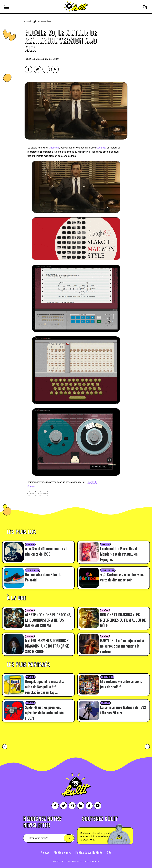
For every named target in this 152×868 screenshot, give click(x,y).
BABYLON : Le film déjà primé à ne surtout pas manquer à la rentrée (122, 646)
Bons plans (107, 677)
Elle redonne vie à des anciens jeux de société (121, 684)
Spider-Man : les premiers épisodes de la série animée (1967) (44, 713)
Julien (56, 59)
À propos (45, 852)
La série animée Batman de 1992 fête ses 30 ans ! (123, 710)
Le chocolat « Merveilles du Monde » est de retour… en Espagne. (119, 554)
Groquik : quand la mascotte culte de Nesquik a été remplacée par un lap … (45, 687)
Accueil (28, 21)
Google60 (101, 148)
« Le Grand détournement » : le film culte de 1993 (47, 551)
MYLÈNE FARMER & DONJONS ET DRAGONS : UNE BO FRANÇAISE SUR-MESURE (47, 646)
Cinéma (30, 610)
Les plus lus (33, 570)
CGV (109, 852)
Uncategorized (44, 21)
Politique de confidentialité (89, 852)
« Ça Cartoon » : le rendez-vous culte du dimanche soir (122, 577)
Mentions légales (62, 852)
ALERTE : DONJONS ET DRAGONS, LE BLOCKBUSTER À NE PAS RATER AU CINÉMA (48, 620)
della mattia (94, 861)
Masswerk (54, 148)
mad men (44, 494)
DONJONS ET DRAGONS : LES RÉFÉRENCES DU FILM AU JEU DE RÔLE (123, 620)
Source (31, 486)
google (32, 494)
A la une (30, 544)
